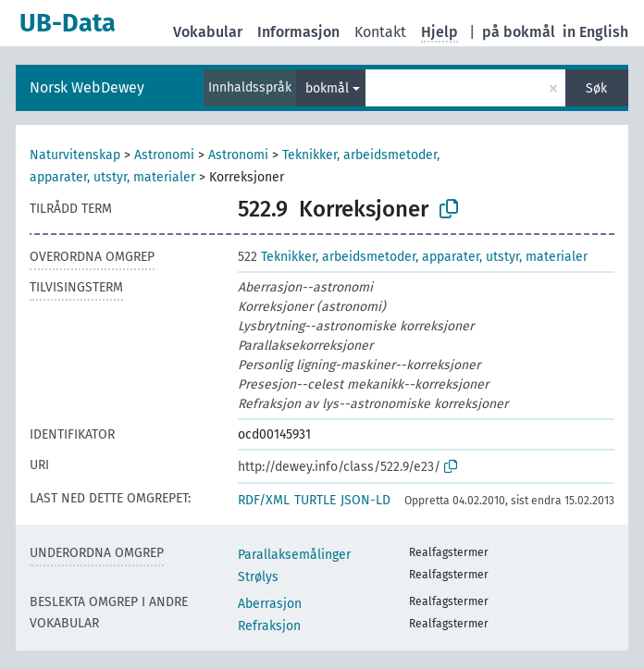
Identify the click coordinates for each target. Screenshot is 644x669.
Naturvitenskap (75, 155)
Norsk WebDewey (87, 87)
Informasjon (298, 32)
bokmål (327, 88)
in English (595, 32)
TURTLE (315, 500)
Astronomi (164, 155)
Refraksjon (269, 626)
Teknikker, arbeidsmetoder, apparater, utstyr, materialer (413, 257)
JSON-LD (365, 500)
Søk (596, 88)
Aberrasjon (270, 604)
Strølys (258, 577)
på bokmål (519, 32)
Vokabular (208, 32)
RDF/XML (264, 500)
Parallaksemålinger (294, 555)
